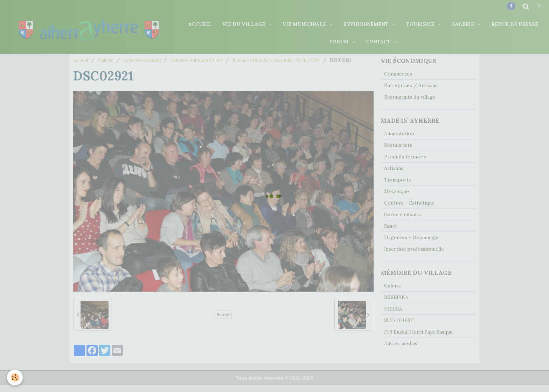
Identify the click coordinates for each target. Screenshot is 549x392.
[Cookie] (15, 377)
